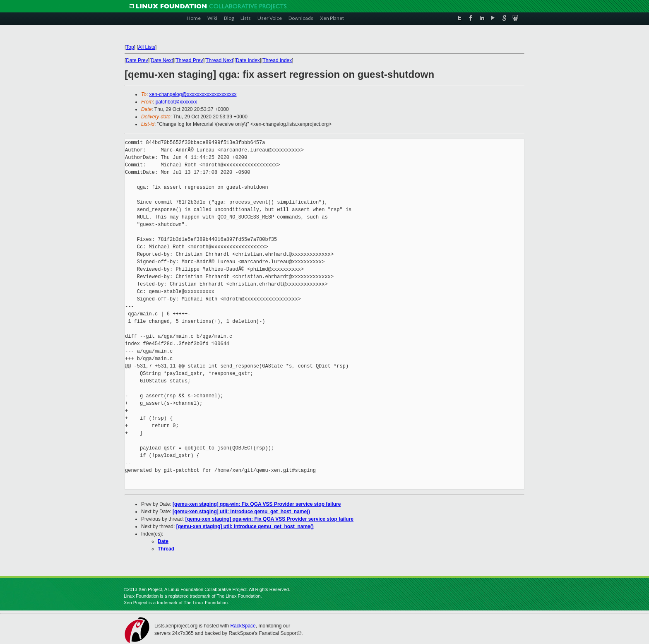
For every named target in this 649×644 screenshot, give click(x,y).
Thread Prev (189, 60)
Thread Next (219, 60)
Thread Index (278, 60)
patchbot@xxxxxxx (176, 102)
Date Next (162, 60)
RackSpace (243, 626)
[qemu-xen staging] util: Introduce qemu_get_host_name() (241, 512)
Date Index (248, 60)
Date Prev (137, 60)
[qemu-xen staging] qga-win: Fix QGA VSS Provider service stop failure (257, 504)
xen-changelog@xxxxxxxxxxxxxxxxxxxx (193, 94)
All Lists (147, 47)
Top (130, 47)
